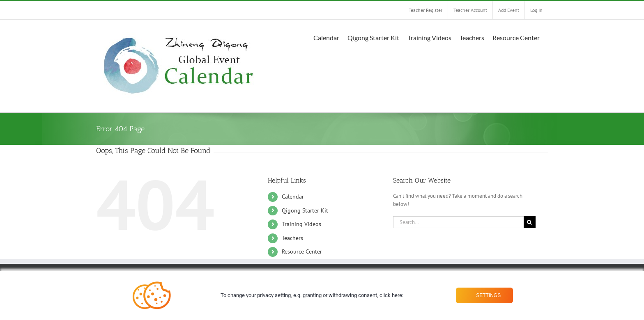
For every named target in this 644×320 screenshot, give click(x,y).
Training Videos (301, 224)
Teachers (292, 238)
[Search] (530, 222)
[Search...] (458, 222)
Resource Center (302, 251)
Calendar (293, 197)
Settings (488, 295)
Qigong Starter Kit (305, 210)
